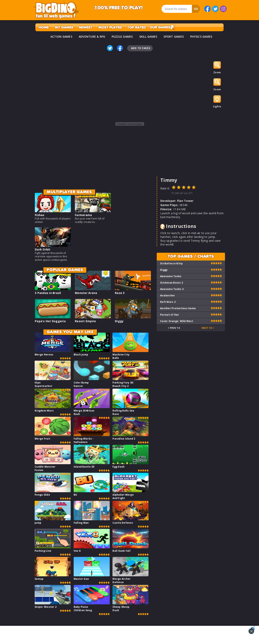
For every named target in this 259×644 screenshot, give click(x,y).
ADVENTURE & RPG (92, 37)
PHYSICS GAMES (201, 37)
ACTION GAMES (61, 37)
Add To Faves (141, 48)
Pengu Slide (42, 495)
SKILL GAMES (148, 37)
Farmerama (83, 215)
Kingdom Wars (44, 411)
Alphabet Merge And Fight (123, 496)
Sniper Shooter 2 (46, 607)
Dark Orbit (43, 249)
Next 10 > (208, 328)
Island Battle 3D (84, 467)
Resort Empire (85, 321)
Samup (39, 579)
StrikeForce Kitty (171, 263)
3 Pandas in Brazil (48, 293)
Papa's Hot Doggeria (50, 321)
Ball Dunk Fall (121, 551)
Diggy (119, 321)
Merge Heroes (44, 355)
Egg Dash (118, 467)
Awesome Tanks (171, 276)
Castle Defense (123, 523)
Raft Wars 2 (168, 302)
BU (75, 495)
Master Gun (81, 579)
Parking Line (43, 551)
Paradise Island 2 (124, 439)
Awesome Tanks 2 (172, 289)
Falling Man (81, 523)
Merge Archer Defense (121, 581)
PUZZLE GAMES (122, 37)
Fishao (40, 215)
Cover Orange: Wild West (177, 321)
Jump (38, 523)
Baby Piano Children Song (83, 609)
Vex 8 (77, 551)
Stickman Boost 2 (172, 283)
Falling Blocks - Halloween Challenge (84, 442)
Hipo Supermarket (43, 384)
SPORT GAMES (174, 37)
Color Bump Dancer (81, 384)
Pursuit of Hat (170, 315)
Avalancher (168, 295)
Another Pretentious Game (178, 308)
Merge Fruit (42, 439)
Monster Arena (86, 293)
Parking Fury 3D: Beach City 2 (123, 384)
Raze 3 (120, 293)
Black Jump (81, 355)
